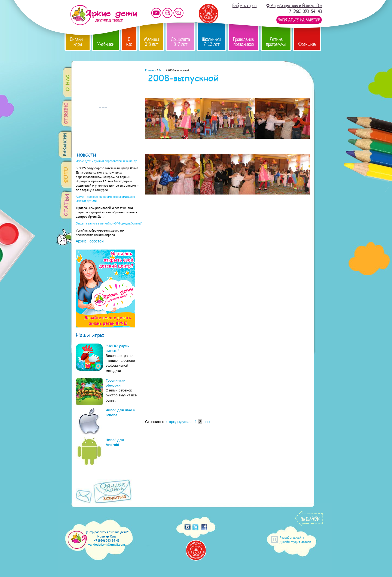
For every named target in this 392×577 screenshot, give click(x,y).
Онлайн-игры (78, 42)
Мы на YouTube (156, 13)
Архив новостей (90, 241)
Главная (151, 70)
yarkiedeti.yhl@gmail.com (107, 545)
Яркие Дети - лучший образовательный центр (106, 161)
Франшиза (307, 44)
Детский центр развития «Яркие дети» (104, 15)
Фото (162, 70)
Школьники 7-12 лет (212, 42)
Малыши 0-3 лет (151, 42)
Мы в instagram (167, 13)
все (208, 422)
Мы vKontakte (179, 13)
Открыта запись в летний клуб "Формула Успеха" (109, 223)
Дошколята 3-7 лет (180, 42)
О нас (129, 42)
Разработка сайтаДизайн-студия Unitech (295, 540)
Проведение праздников (244, 42)
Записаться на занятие (299, 20)
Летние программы (276, 42)
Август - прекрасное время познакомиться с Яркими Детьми (105, 199)
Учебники (106, 44)
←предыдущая (178, 422)
